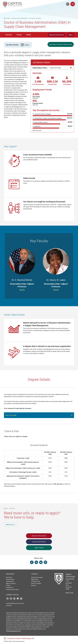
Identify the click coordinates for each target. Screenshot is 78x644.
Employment (10, 588)
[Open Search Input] (68, 4)
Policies (8, 586)
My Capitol (9, 578)
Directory (34, 586)
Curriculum (11, 416)
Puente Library (10, 580)
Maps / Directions (11, 584)
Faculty (19, 35)
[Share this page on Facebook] (32, 563)
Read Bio (22, 290)
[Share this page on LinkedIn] (41, 563)
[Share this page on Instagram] (45, 563)
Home (8, 18)
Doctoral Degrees (35, 18)
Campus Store (10, 582)
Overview (9, 35)
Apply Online (39, 548)
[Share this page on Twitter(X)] (36, 563)
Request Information (57, 35)
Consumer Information (12, 590)
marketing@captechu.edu (13, 632)
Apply (71, 35)
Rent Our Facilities (36, 584)
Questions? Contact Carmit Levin (61, 44)
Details (29, 35)
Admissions (10, 525)
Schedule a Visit (36, 582)
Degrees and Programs (19, 18)
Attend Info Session (39, 542)
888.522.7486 (69, 594)
